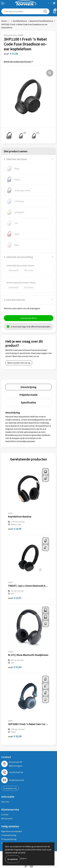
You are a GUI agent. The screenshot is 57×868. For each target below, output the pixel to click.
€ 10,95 (15, 529)
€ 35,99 (15, 736)
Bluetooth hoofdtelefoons (41, 21)
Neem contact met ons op (19, 363)
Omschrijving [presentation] (28, 387)
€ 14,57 (15, 598)
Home (4, 21)
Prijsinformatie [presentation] (28, 395)
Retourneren (7, 818)
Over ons (5, 802)
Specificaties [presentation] (28, 402)
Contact (5, 814)
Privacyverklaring (9, 839)
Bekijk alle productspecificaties (18, 61)
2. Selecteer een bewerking (18, 257)
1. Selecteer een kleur (15, 159)
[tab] (28, 387)
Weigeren (24, 858)
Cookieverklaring (9, 835)
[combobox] (21, 11)
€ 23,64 (15, 667)
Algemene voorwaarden (12, 831)
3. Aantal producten (14, 300)
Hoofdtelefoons (20, 21)
